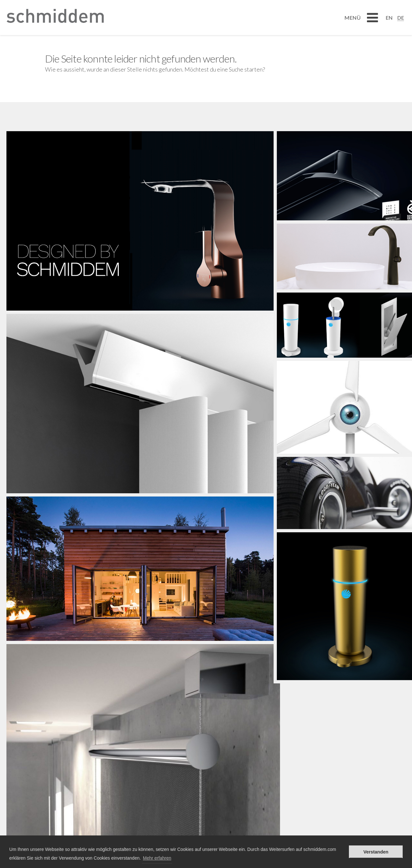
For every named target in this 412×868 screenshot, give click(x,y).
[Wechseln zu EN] (389, 17)
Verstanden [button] (376, 852)
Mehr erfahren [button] (157, 858)
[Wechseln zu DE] (401, 17)
